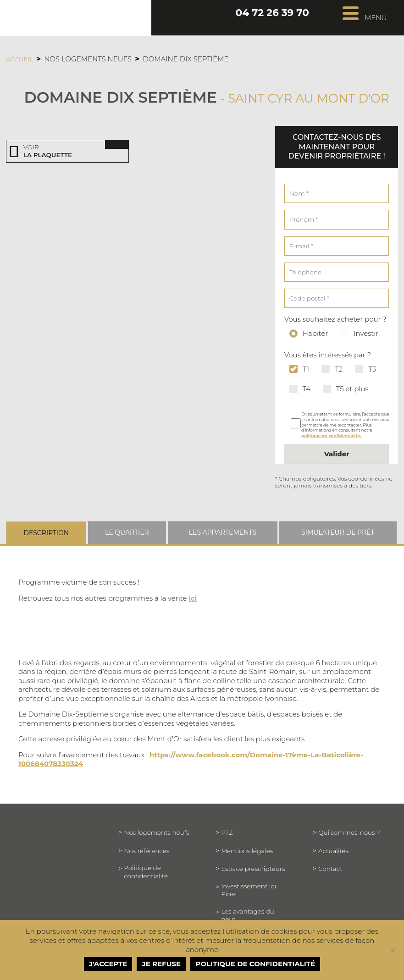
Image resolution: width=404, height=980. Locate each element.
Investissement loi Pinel (249, 890)
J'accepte (108, 964)
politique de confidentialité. (331, 435)
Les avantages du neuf (248, 915)
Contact (330, 869)
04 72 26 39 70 (272, 13)
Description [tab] (46, 533)
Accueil (20, 59)
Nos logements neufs (156, 832)
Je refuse (162, 964)
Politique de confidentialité (146, 872)
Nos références (147, 851)
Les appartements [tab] (223, 532)
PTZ (227, 832)
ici (193, 598)
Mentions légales (247, 851)
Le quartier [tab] (127, 532)
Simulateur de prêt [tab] (338, 532)
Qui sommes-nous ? (349, 832)
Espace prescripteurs (253, 869)
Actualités (333, 851)
